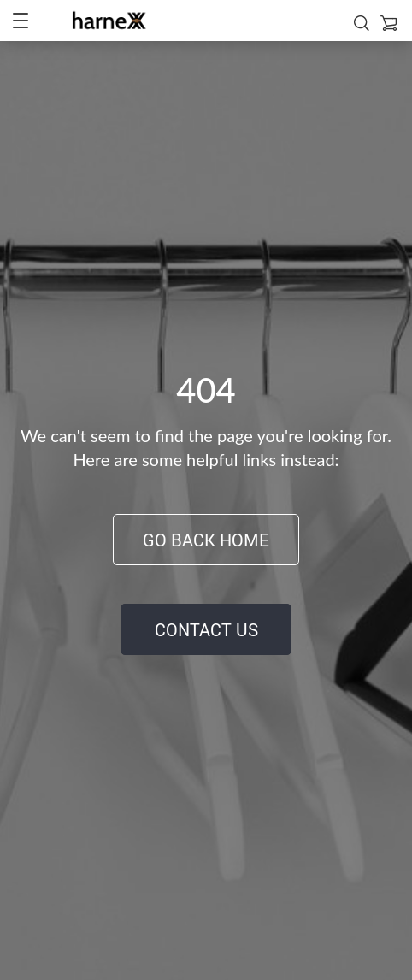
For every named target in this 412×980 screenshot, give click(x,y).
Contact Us (206, 630)
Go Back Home (206, 540)
